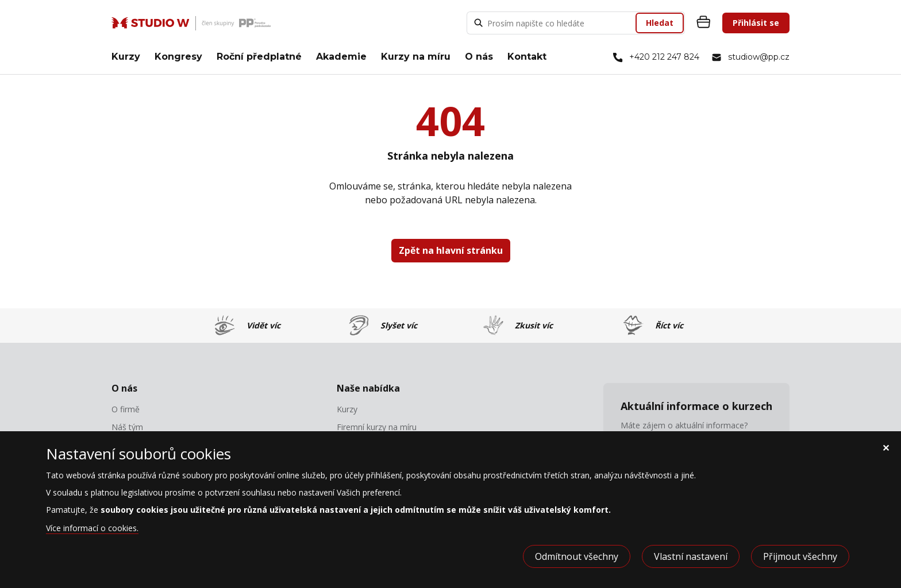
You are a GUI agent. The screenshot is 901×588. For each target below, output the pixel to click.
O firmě (126, 409)
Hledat (660, 23)
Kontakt (527, 57)
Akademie (341, 57)
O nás (479, 57)
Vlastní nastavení (691, 556)
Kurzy (126, 57)
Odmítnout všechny (577, 556)
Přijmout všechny (800, 556)
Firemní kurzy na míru (377, 427)
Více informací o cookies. (92, 528)
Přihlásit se (756, 23)
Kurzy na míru (416, 57)
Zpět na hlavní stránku (451, 250)
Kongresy (178, 57)
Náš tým (127, 427)
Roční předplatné (259, 57)
